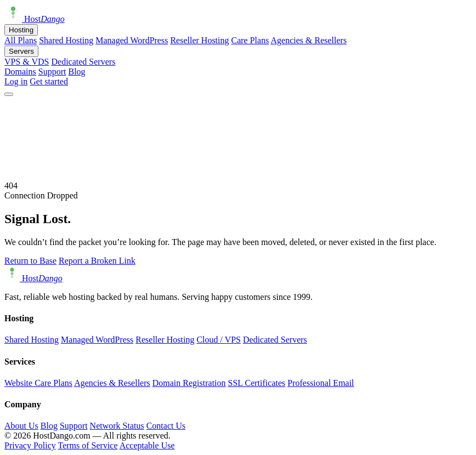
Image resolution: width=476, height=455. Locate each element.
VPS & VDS (27, 62)
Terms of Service (87, 445)
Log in (16, 81)
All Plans (21, 40)
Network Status (117, 426)
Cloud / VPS (219, 340)
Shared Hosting (66, 40)
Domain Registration (189, 383)
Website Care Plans (38, 383)
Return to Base (30, 261)
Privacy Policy (30, 445)
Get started (49, 81)
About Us (21, 426)
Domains (20, 72)
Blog (76, 72)
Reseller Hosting (199, 40)
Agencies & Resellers (309, 40)
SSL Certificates (257, 383)
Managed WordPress (132, 40)
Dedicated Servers (84, 62)
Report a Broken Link (97, 261)
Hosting (21, 30)
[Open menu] (9, 94)
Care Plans (250, 40)
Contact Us (166, 426)
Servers (21, 51)
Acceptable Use (147, 445)
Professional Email (321, 383)
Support (52, 72)
